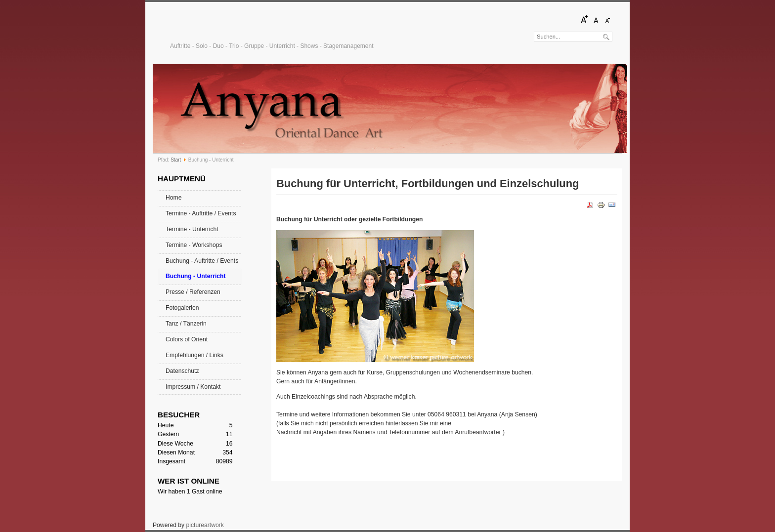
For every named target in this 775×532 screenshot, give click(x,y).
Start (176, 160)
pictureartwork (205, 525)
